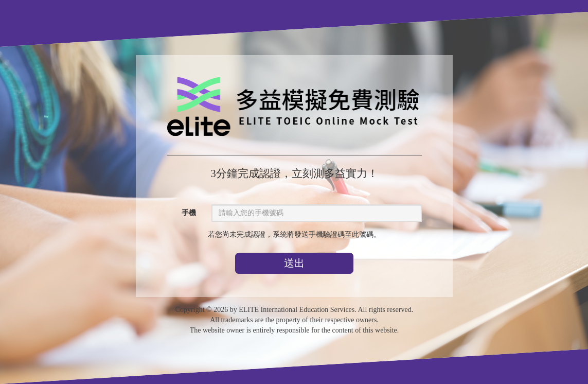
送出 (294, 263)
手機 (189, 213)
